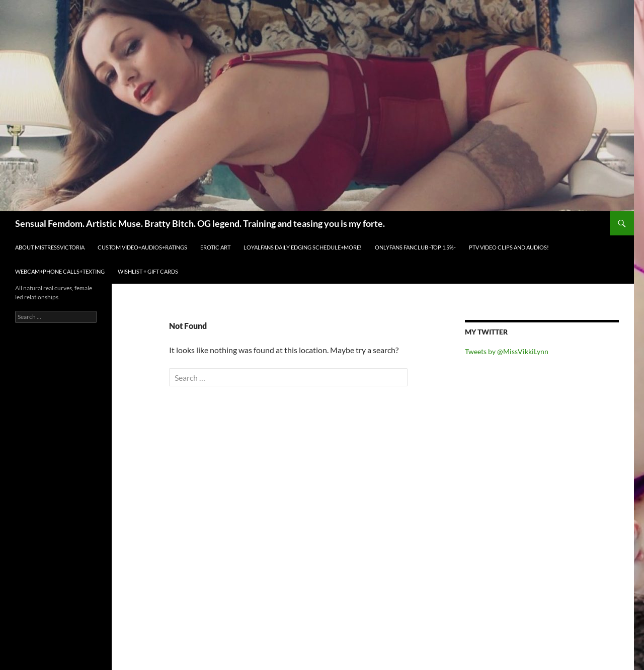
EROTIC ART (215, 247)
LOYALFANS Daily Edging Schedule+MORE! (303, 247)
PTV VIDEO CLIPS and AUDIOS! (509, 247)
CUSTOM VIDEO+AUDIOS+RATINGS (142, 247)
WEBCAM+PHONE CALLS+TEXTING (60, 271)
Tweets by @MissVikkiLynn (507, 351)
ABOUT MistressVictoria (50, 247)
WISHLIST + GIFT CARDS (148, 271)
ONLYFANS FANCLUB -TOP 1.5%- (415, 247)
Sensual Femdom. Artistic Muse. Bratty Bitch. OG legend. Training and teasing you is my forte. (200, 223)
